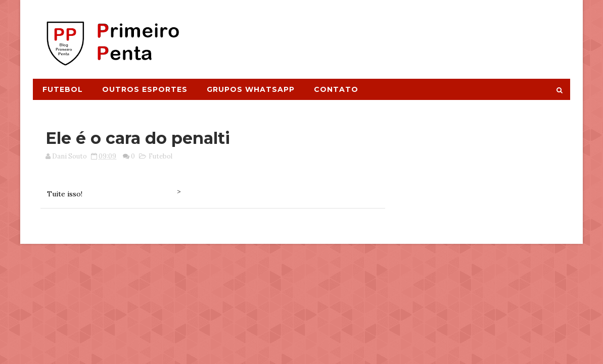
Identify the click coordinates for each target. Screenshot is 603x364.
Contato (336, 89)
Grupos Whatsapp (251, 89)
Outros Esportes (145, 89)
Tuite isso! (65, 194)
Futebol (63, 89)
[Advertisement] (385, 34)
